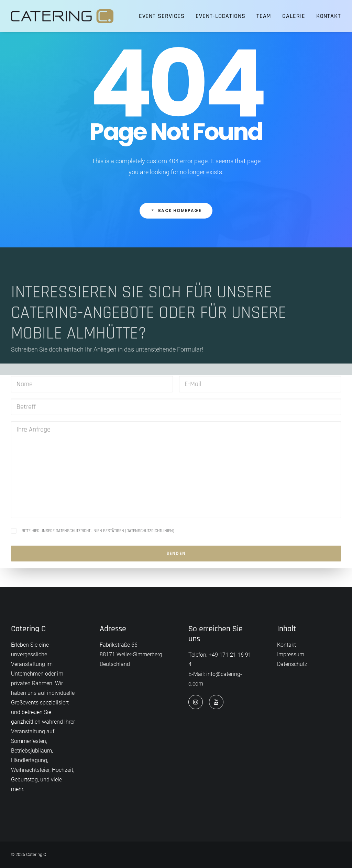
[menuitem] (164, 16)
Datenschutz (292, 664)
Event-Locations (221, 16)
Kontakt (329, 16)
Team (264, 16)
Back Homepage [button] (176, 210)
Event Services (162, 16)
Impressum (291, 654)
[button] (196, 702)
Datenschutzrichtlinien (150, 558)
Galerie (294, 16)
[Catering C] (62, 16)
